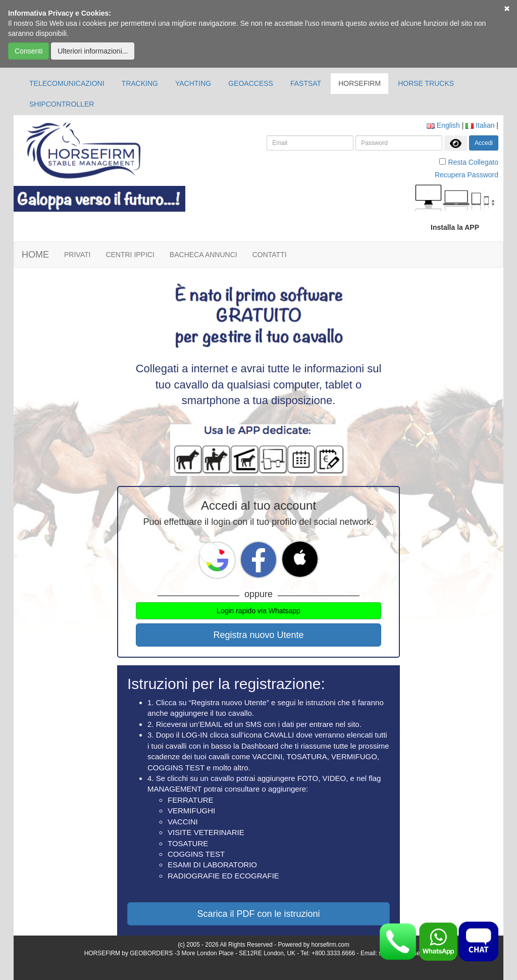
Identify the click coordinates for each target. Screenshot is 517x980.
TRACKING (140, 83)
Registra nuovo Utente (258, 635)
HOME (35, 255)
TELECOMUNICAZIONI (67, 83)
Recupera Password (467, 175)
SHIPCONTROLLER (62, 104)
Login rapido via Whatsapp (258, 611)
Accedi (484, 143)
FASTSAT (306, 83)
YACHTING (193, 83)
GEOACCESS (251, 83)
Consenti (29, 51)
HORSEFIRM (359, 83)
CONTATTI (270, 255)
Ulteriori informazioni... (93, 51)
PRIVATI (77, 255)
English (443, 125)
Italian (480, 125)
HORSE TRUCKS (426, 83)
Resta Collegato (473, 162)
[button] (210, 553)
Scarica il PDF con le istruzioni (258, 914)
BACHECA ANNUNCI (203, 255)
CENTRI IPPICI (130, 255)
